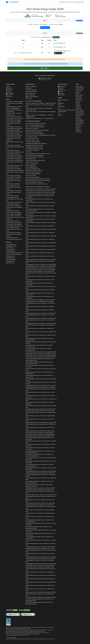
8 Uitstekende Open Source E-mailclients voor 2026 (40, 307)
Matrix (60, 91)
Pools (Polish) (79, 116)
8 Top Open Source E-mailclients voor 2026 (40, 194)
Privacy (71, 2)
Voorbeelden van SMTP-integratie (14, 102)
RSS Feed (61, 95)
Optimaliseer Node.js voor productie (35, 155)
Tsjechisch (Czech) (80, 89)
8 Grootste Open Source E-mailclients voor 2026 (40, 329)
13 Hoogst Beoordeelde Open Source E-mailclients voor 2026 (40, 297)
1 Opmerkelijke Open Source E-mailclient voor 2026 (40, 240)
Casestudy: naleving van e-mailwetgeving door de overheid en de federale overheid (40, 136)
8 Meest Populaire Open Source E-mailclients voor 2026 (40, 291)
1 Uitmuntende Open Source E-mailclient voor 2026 (40, 233)
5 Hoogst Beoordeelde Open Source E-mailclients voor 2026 (41, 213)
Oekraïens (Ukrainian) (78, 128)
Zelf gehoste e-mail (30, 93)
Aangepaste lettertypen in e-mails (34, 145)
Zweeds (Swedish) (80, 123)
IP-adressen (28, 88)
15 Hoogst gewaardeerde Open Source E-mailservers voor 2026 (40, 534)
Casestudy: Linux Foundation (33, 142)
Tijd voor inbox (10, 248)
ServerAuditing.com (11, 260)
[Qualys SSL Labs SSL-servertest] (12, 610)
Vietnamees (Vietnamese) (79, 131)
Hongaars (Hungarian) (78, 105)
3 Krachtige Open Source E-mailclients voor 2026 (38, 349)
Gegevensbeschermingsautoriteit (66, 110)
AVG (59, 108)
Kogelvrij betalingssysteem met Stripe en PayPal (38, 179)
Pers (59, 113)
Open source (29, 98)
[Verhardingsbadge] (8, 622)
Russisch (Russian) (80, 120)
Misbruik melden (62, 112)
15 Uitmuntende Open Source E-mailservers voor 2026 (41, 230)
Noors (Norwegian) (80, 114)
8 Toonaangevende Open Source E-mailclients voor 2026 (40, 462)
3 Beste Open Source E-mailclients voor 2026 (40, 354)
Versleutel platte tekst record (14, 253)
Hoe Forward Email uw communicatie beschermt (38, 181)
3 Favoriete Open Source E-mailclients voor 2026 (40, 573)
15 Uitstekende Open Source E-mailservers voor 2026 (41, 223)
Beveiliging (61, 103)
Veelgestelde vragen (79, 2)
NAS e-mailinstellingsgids (12, 108)
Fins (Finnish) (79, 97)
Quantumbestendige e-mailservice (34, 170)
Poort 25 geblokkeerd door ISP (14, 239)
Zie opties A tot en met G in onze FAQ (58, 64)
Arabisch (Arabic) (79, 86)
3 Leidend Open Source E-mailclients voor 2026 (40, 302)
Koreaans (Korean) (80, 113)
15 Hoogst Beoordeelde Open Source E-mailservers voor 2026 (40, 197)
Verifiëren (56, 37)
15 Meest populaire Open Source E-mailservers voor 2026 (39, 528)
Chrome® (9, 95)
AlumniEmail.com (10, 256)
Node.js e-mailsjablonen (32, 164)
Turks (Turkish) (79, 126)
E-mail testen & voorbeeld (32, 150)
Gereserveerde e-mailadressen (14, 254)
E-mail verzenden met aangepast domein (14, 104)
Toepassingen (10, 84)
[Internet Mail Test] (28, 614)
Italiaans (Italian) (79, 110)
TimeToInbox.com (10, 258)
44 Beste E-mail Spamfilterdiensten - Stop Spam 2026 (39, 118)
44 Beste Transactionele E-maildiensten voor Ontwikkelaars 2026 (41, 113)
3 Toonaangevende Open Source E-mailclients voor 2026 (41, 383)
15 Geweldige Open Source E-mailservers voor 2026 (41, 244)
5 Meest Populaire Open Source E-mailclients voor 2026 (40, 207)
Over (59, 102)
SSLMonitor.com (10, 263)
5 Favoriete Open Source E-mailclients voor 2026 (40, 336)
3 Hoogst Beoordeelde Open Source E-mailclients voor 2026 (39, 200)
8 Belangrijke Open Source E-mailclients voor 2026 (41, 422)
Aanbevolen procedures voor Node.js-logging (37, 130)
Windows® (9, 88)
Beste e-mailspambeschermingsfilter (35, 127)
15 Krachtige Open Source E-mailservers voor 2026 (41, 266)
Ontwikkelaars (30, 84)
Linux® (9, 91)
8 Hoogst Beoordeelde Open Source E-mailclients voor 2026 (39, 284)
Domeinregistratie (10, 251)
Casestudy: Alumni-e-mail (32, 139)
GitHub (61, 88)
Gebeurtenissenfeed (63, 100)
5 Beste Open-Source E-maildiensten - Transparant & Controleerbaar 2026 (39, 109)
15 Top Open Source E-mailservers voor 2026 (40, 192)
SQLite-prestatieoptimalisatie (33, 174)
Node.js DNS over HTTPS (32, 162)
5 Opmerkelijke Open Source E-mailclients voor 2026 (40, 559)
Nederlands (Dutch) (78, 93)
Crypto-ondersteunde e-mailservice (34, 157)
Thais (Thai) (78, 125)
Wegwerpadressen (11, 249)
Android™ (9, 90)
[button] (64, 53)
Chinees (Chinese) (80, 88)
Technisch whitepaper (31, 86)
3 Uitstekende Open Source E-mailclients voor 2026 (40, 554)
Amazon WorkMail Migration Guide (34, 125)
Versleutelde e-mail (64, 2)
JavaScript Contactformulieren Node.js (35, 160)
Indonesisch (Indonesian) (78, 108)
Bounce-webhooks (30, 95)
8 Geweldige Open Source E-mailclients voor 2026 (41, 323)
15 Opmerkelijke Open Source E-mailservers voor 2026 (41, 237)
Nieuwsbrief (62, 86)
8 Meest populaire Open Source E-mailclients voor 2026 (41, 531)
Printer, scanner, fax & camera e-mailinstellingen (14, 111)
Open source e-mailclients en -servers (37, 187)
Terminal (9, 97)
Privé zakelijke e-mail (11, 244)
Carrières (60, 115)
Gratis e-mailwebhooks (31, 91)
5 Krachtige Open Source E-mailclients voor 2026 (40, 505)
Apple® (8, 86)
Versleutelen (58, 53)
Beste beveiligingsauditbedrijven (34, 132)
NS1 (32, 24)
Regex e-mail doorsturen (32, 97)
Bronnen (9, 242)
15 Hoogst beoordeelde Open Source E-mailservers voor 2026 (40, 521)
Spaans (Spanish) (79, 122)
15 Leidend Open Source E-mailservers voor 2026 (40, 300)
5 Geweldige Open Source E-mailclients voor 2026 (41, 407)
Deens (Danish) (79, 91)
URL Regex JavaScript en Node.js (34, 182)
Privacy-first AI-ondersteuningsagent (35, 134)
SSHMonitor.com (10, 261)
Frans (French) (79, 98)
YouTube (61, 93)
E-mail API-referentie (31, 90)
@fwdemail (62, 90)
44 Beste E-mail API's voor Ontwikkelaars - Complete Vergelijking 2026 (39, 116)
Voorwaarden (61, 107)
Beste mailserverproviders (32, 128)
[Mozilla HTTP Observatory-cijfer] (24, 610)
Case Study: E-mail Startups (33, 177)
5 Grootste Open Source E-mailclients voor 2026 (40, 254)
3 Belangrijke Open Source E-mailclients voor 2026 (41, 265)
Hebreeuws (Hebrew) (78, 102)
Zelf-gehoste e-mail (30, 159)
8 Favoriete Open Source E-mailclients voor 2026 (41, 260)
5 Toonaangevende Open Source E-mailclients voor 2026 (40, 220)
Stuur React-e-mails (31, 176)
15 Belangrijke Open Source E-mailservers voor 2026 (40, 262)
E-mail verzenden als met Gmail (14, 107)
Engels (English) (79, 95)
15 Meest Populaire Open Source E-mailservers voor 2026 (40, 203)
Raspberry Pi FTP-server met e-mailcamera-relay (14, 114)
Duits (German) (79, 100)
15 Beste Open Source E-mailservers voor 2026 (40, 189)
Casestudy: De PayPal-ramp (33, 169)
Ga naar (79, 21)
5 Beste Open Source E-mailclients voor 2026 (40, 271)
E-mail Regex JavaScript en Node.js (34, 149)
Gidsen (8, 99)
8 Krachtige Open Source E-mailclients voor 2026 (40, 268)
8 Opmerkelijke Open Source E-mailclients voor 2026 (41, 318)
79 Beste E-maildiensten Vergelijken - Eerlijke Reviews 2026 (41, 103)
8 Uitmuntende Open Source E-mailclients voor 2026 (41, 313)
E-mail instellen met (14, 117)
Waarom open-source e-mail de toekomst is (37, 184)
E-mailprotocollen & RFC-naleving (34, 147)
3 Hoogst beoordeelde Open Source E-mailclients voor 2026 (41, 524)
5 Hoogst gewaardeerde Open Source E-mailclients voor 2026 (40, 538)
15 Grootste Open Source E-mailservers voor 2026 (40, 250)
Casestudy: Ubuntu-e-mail (32, 140)
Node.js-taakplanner (31, 165)
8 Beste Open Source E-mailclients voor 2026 (40, 191)
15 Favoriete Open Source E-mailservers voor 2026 (40, 257)
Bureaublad (10, 93)
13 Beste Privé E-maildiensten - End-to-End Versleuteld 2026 (40, 106)
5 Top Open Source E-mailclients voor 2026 (40, 277)
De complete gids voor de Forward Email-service (38, 154)
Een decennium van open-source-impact (36, 123)
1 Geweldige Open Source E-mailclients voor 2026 (40, 247)
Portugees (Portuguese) (78, 118)
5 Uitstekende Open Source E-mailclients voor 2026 (40, 227)
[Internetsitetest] (13, 614)
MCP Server (29, 152)
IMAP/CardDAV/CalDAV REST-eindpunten (36, 144)
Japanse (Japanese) (80, 111)
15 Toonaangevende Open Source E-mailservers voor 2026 (41, 217)
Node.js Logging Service (32, 167)
